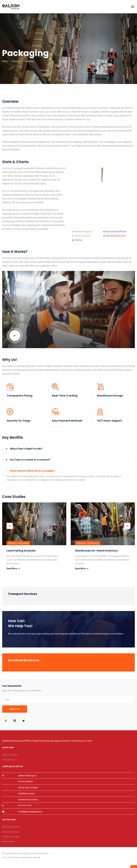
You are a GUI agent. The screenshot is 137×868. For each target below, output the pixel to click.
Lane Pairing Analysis (21, 551)
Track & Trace (8, 760)
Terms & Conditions (10, 857)
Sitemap (37, 857)
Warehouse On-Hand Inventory (96, 551)
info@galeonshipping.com (30, 812)
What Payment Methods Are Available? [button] (32, 471)
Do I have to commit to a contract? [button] (30, 460)
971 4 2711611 (25, 806)
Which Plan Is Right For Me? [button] (26, 449)
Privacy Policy (26, 857)
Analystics (12, 543)
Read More (13, 569)
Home (5, 61)
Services (16, 61)
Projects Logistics (10, 832)
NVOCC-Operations (11, 827)
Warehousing (93, 543)
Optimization (23, 543)
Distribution (81, 543)
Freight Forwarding (11, 837)
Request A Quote (10, 755)
